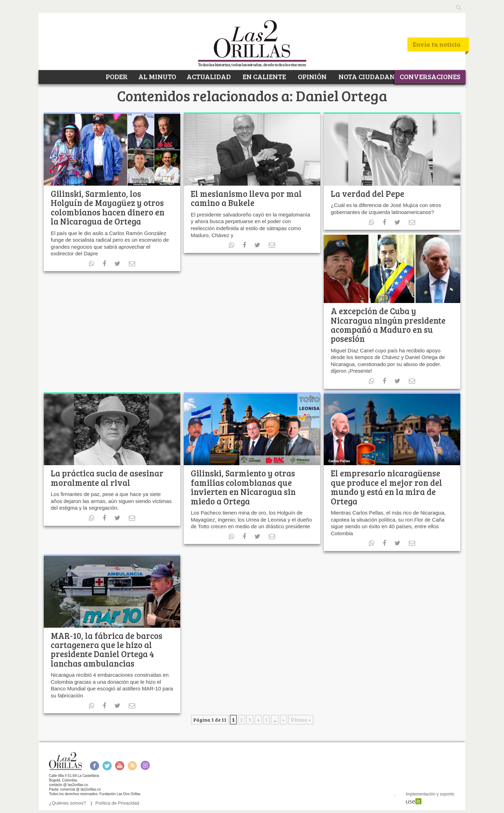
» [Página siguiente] (283, 720)
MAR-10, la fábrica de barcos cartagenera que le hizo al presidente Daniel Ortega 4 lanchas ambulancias (107, 649)
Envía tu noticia (437, 44)
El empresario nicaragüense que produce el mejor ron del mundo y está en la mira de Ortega (386, 487)
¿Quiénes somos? (68, 803)
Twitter (107, 766)
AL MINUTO (157, 76)
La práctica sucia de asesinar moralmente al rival (107, 478)
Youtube (120, 766)
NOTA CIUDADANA (368, 76)
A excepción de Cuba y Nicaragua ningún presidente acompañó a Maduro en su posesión (388, 325)
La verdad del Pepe (367, 194)
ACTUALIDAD (209, 76)
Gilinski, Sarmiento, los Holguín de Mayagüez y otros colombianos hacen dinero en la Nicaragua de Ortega (108, 207)
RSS (132, 766)
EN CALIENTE (264, 76)
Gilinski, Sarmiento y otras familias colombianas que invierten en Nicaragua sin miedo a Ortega (243, 487)
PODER (116, 76)
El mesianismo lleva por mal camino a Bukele (246, 198)
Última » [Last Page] (301, 720)
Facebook (94, 766)
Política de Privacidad (117, 803)
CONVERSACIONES (430, 76)
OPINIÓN (311, 76)
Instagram (145, 766)
